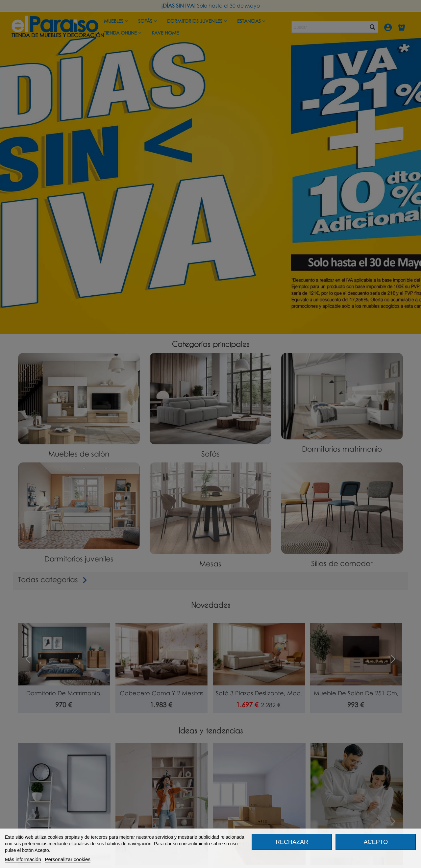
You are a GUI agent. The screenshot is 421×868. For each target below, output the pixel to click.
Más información (23, 859)
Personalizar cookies (68, 859)
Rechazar (292, 842)
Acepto (376, 842)
